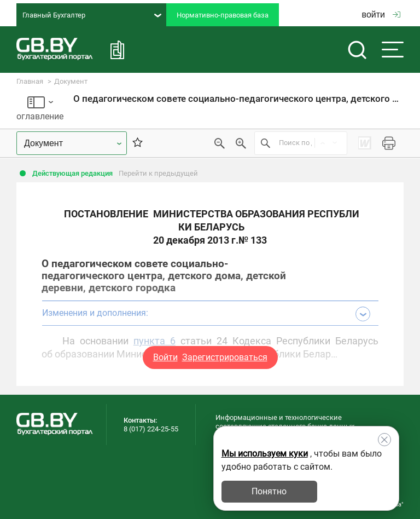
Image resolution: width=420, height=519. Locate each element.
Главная (30, 81)
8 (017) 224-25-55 (151, 429)
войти (381, 15)
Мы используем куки (265, 454)
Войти (165, 357)
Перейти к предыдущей (158, 173)
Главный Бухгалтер (92, 15)
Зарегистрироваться (225, 357)
